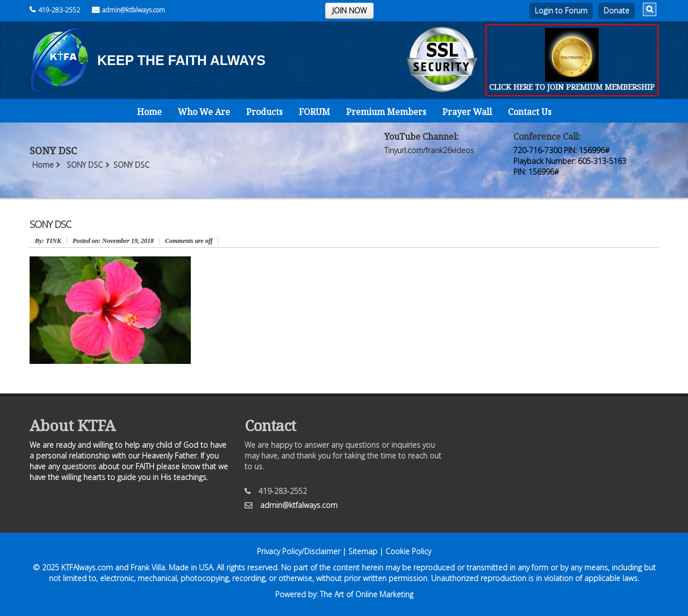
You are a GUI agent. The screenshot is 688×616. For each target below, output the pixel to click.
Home (149, 112)
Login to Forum (561, 10)
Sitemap (363, 551)
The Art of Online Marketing (367, 594)
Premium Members (386, 112)
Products (264, 112)
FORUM (314, 112)
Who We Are (204, 112)
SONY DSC (85, 165)
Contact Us (530, 112)
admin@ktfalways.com (128, 10)
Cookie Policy (408, 551)
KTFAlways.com (87, 567)
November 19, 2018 (113, 241)
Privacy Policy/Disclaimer (299, 551)
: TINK (48, 241)
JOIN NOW (349, 10)
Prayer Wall (467, 112)
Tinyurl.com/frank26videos (429, 150)
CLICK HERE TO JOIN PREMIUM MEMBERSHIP (572, 87)
